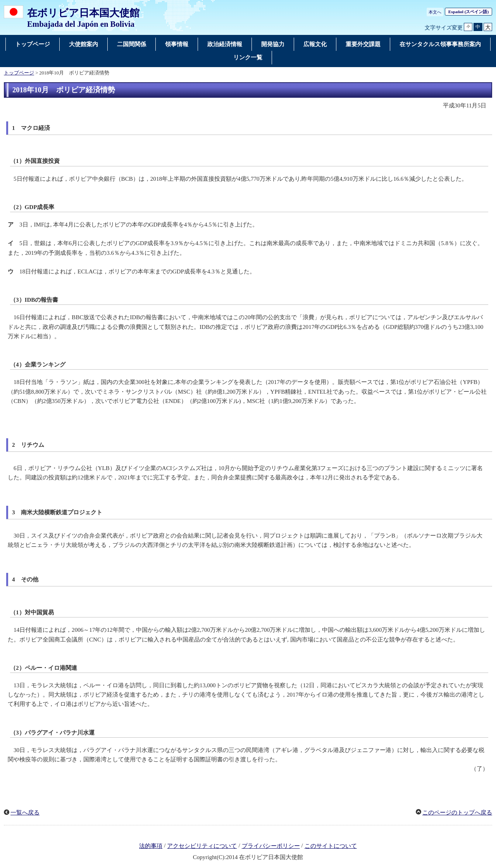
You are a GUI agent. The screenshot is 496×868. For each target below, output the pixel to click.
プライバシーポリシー (271, 846)
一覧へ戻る (25, 813)
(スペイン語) (468, 12)
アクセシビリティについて (202, 846)
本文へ (435, 12)
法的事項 (151, 846)
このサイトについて (331, 846)
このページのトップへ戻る (457, 813)
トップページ (19, 73)
